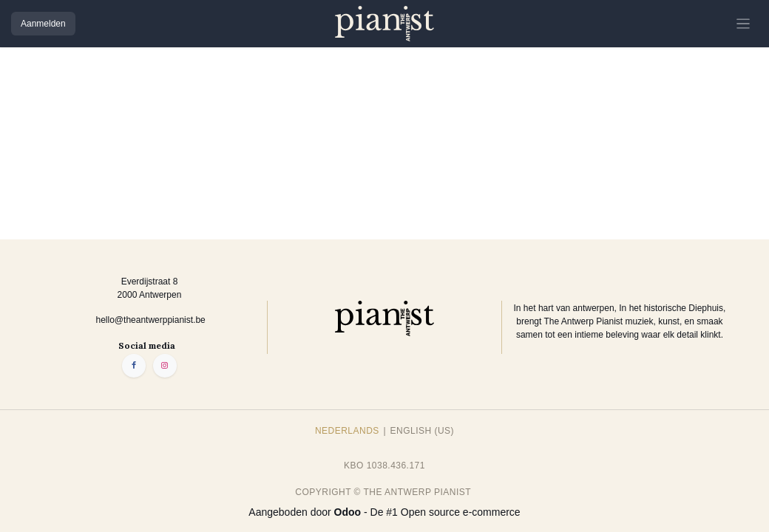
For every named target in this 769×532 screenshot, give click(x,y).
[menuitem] (347, 431)
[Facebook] (134, 366)
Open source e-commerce (461, 512)
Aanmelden (43, 24)
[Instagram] (165, 366)
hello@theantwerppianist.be (151, 320)
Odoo (349, 512)
